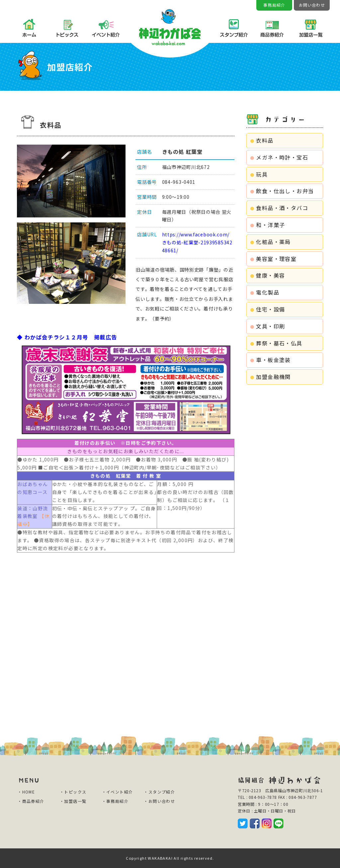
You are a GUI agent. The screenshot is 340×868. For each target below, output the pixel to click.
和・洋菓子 (270, 225)
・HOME (26, 792)
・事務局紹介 (115, 801)
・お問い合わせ (159, 801)
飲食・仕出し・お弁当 (285, 191)
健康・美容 (270, 275)
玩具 (262, 174)
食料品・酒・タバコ (282, 208)
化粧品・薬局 (273, 242)
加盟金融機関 (273, 377)
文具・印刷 (270, 326)
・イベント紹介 (118, 792)
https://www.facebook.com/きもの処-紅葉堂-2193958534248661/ (197, 242)
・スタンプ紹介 (159, 792)
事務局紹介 (274, 5)
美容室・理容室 (276, 259)
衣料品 (265, 140)
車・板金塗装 (273, 360)
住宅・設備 (270, 309)
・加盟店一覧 (73, 801)
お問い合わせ (312, 5)
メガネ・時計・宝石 (282, 157)
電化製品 (268, 292)
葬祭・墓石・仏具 (279, 343)
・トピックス (73, 792)
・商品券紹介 (31, 801)
